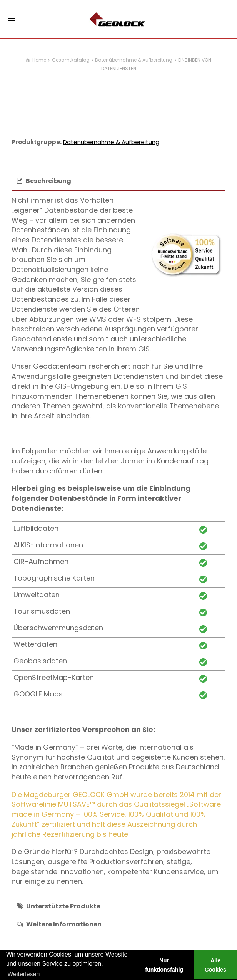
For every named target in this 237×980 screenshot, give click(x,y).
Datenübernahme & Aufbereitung (111, 142)
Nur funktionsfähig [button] (164, 965)
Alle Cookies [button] (215, 965)
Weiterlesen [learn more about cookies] (23, 974)
